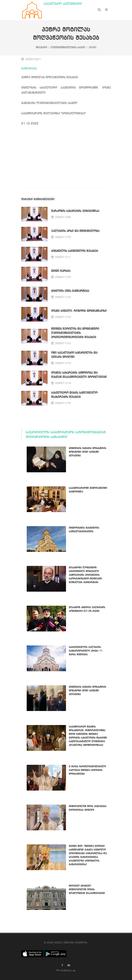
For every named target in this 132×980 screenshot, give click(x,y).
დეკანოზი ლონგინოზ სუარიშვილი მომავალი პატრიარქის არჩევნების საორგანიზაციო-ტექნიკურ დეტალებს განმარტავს (85, 575)
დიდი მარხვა (61, 271)
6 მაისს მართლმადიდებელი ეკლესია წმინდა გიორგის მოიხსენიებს (87, 770)
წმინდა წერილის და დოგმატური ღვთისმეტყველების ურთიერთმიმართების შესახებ (75, 333)
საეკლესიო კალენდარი (63, 4)
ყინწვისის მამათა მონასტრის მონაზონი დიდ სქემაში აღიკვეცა (88, 452)
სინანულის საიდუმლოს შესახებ (75, 251)
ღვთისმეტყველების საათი (68, 48)
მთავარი (42, 48)
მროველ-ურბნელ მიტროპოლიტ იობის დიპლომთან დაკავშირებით (87, 890)
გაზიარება (29, 69)
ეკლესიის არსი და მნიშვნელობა (75, 231)
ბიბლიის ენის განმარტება (70, 291)
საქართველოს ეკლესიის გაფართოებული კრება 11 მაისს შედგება (86, 651)
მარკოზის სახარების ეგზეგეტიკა (75, 211)
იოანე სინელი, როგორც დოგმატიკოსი (79, 311)
